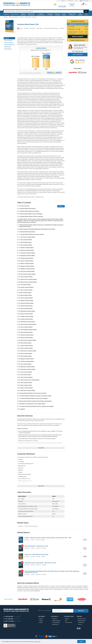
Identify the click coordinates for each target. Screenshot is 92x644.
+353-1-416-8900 (72, 5)
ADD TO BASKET (78, 37)
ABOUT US (63, 1)
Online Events (81, 623)
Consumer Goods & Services (72, 14)
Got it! (81, 642)
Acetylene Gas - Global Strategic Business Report (36, 554)
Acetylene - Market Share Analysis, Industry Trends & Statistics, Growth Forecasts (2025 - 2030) (48, 538)
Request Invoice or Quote (78, 40)
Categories (55, 619)
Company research (56, 621)
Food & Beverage (64, 14)
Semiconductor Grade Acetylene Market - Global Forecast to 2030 (40, 563)
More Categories (80, 14)
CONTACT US (71, 1)
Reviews (41, 623)
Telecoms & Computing (57, 14)
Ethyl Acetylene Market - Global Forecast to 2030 (36, 546)
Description (7, 38)
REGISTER (81, 611)
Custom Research (56, 623)
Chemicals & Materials (23, 14)
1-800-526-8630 (62, 6)
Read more (41, 448)
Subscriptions (55, 624)
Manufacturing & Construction (31, 14)
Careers (41, 621)
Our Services (86, 14)
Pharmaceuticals (15, 14)
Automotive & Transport (50, 14)
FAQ (76, 1)
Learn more (37, 642)
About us (41, 619)
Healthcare (6, 14)
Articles (80, 624)
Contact (67, 619)
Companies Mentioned (9, 45)
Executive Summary (9, 42)
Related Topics (8, 47)
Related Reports (8, 49)
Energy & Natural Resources (41, 14)
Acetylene (20, 526)
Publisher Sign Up (82, 619)
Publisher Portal (82, 621)
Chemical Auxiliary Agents (31, 526)
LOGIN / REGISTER (84, 1)
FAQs (66, 621)
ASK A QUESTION (78, 55)
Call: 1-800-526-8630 (78, 51)
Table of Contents (8, 40)
